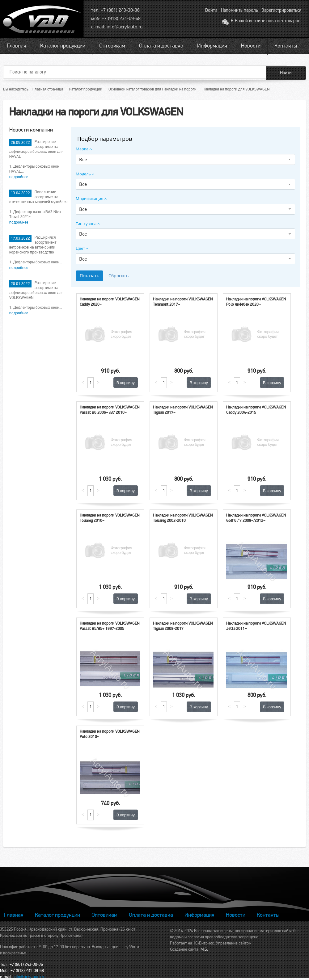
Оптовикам (112, 46)
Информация (212, 46)
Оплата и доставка (161, 46)
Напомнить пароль (239, 10)
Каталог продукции (63, 46)
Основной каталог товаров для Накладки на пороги (152, 89)
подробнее (19, 177)
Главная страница (48, 89)
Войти (211, 10)
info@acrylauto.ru (125, 27)
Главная (17, 46)
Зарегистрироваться (281, 10)
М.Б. (204, 949)
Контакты (286, 46)
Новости (251, 46)
